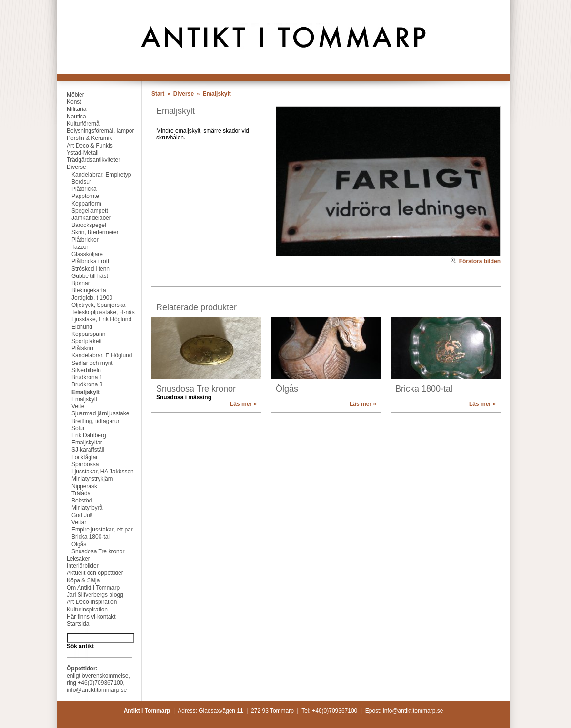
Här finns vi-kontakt (86, 617)
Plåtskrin (75, 348)
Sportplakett (80, 341)
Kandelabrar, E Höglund (95, 355)
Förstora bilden (476, 261)
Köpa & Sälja (78, 580)
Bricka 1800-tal (83, 537)
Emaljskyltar (80, 443)
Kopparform (79, 204)
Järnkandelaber (84, 218)
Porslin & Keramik (85, 138)
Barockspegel (82, 225)
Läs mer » (243, 404)
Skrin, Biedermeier (88, 232)
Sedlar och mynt (85, 363)
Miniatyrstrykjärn (85, 479)
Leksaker (74, 559)
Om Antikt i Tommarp (88, 588)
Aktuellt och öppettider (90, 573)
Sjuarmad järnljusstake (93, 413)
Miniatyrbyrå (80, 508)
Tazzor (73, 247)
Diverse (72, 167)
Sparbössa (78, 464)
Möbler (71, 95)
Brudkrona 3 (80, 384)
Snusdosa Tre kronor (91, 551)
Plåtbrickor (78, 240)
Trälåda (74, 493)
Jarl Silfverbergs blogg (90, 595)
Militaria (72, 109)
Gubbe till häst (83, 276)
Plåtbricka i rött (83, 261)
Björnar (74, 283)
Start (158, 94)
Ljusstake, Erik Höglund (94, 319)
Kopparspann (81, 334)
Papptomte (78, 196)
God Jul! (75, 515)
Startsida (73, 624)
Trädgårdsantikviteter (89, 160)
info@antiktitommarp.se (97, 690)
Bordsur (74, 182)
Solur (71, 428)
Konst (69, 102)
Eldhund (75, 327)
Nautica (72, 117)
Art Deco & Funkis (85, 146)
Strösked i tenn (83, 269)
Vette (71, 406)
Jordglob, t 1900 (85, 298)
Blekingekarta (82, 290)
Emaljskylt (78, 392)
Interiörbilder (78, 566)
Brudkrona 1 (80, 377)
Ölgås (72, 544)
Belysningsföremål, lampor (95, 131)
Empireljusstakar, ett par (95, 530)
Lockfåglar (77, 457)
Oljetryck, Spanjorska (91, 305)
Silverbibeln (79, 370)
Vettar (72, 522)
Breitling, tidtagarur (88, 421)
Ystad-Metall (78, 153)
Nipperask (77, 486)
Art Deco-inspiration (87, 602)
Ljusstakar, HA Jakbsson (95, 472)
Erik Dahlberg (82, 435)
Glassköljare (80, 254)
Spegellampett (83, 211)
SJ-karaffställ (81, 450)
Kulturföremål (79, 124)
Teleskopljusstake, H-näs (96, 312)
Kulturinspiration (82, 610)
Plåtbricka (77, 189)
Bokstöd (75, 501)
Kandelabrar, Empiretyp (94, 175)
